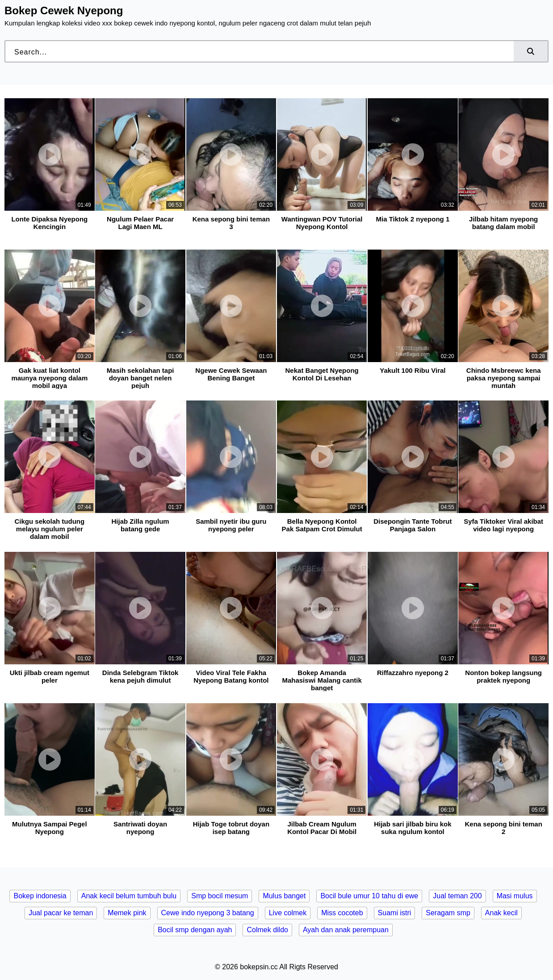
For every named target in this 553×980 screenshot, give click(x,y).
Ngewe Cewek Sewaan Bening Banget (231, 374)
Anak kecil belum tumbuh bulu (129, 896)
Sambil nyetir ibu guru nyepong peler (231, 525)
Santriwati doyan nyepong (140, 828)
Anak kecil (501, 913)
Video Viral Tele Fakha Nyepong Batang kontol (231, 676)
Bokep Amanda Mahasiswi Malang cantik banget (322, 680)
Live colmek (288, 913)
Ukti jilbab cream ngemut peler (50, 676)
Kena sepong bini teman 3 (231, 223)
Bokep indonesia (40, 896)
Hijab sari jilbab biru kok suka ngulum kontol (413, 828)
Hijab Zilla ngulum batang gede (140, 525)
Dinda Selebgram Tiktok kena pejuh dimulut (140, 676)
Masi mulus (515, 896)
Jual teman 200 (457, 896)
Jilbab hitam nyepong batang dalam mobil (503, 223)
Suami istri (395, 913)
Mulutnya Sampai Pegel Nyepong (50, 828)
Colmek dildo (267, 930)
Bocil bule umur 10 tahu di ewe (369, 896)
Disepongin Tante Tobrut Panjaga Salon (413, 525)
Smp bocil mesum (220, 896)
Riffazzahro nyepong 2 (413, 673)
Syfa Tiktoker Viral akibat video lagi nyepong (503, 525)
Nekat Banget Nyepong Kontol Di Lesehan (322, 374)
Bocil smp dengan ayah (195, 930)
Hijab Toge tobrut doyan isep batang (231, 828)
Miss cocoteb (342, 913)
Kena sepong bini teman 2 (503, 828)
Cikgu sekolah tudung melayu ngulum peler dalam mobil (49, 529)
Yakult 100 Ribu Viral (413, 370)
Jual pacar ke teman (61, 913)
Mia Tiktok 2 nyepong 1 (413, 219)
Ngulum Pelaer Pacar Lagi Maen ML (140, 223)
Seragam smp (448, 913)
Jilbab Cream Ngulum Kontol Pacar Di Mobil (322, 828)
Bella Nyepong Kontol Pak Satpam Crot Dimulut (322, 525)
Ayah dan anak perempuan (346, 930)
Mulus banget (284, 896)
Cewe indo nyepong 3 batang (208, 913)
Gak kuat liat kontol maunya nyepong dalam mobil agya (49, 378)
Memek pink (127, 913)
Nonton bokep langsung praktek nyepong (503, 676)
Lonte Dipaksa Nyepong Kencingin (49, 223)
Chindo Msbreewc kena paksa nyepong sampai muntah (504, 378)
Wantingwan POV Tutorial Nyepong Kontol (322, 223)
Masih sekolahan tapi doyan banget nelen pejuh (140, 378)
